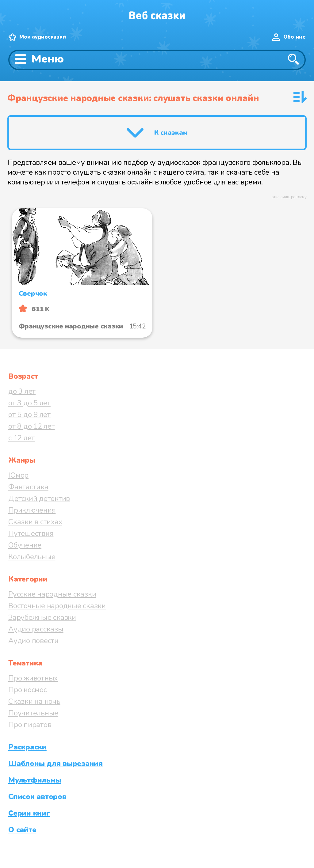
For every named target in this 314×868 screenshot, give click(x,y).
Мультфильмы (35, 780)
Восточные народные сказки (57, 606)
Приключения (32, 510)
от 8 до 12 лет (32, 426)
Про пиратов (30, 725)
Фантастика (28, 487)
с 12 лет (21, 438)
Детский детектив (39, 498)
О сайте (22, 830)
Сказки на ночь (34, 701)
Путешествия (31, 533)
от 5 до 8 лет (29, 415)
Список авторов (37, 797)
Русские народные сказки (52, 594)
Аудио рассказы (36, 629)
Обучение (25, 545)
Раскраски (27, 747)
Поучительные (33, 713)
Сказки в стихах (35, 522)
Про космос (28, 690)
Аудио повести (33, 641)
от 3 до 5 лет (29, 403)
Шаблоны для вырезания (56, 764)
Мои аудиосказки (42, 37)
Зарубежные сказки (42, 617)
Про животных (33, 678)
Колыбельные (32, 557)
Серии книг (29, 813)
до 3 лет (22, 391)
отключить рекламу (289, 197)
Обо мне (295, 37)
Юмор (18, 475)
